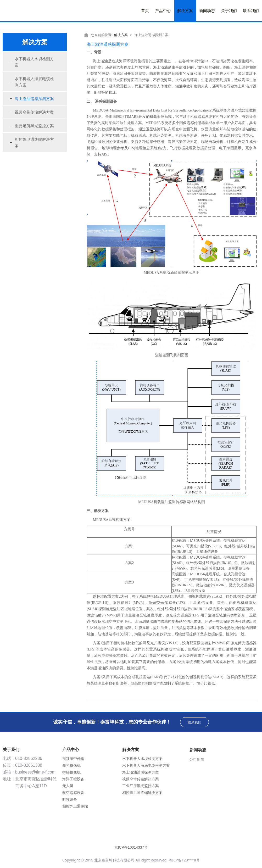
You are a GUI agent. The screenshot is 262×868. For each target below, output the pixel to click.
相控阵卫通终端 (75, 806)
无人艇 (68, 786)
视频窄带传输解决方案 (34, 112)
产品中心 (163, 10)
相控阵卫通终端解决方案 (34, 142)
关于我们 (229, 10)
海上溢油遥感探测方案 (34, 98)
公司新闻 (197, 759)
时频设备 (70, 799)
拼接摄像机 (71, 772)
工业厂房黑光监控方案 (141, 786)
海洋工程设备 (73, 779)
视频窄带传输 (73, 758)
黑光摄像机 (71, 765)
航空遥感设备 (73, 792)
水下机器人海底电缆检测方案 (34, 82)
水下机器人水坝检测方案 (34, 62)
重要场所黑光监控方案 (34, 126)
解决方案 (185, 10)
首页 (145, 10)
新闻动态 (207, 10)
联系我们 (251, 10)
